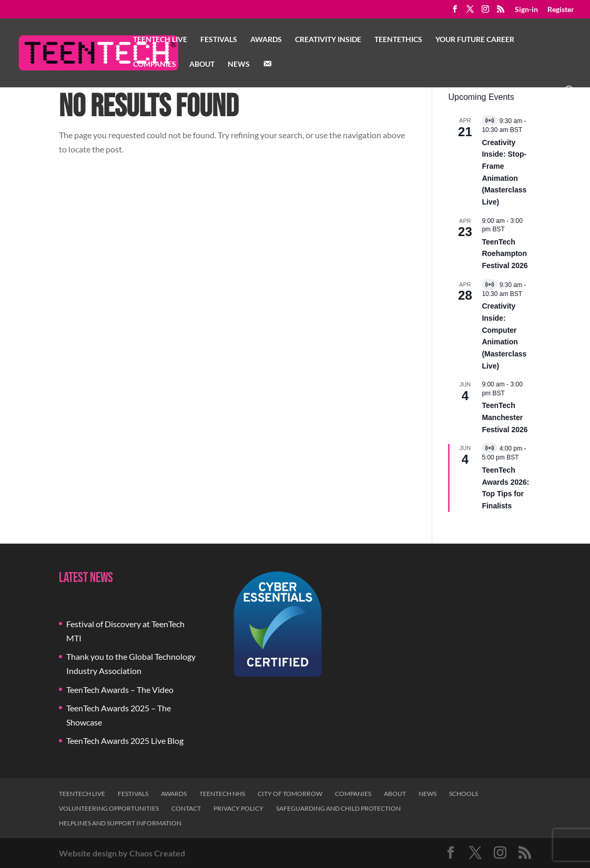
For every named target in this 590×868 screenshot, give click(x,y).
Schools (464, 794)
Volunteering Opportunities (109, 808)
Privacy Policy (238, 808)
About (202, 64)
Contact (186, 808)
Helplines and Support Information (120, 823)
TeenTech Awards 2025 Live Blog (125, 741)
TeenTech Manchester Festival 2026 (505, 417)
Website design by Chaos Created (122, 853)
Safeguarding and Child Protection (338, 808)
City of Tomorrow (290, 794)
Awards (266, 40)
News (239, 64)
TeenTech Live (160, 40)
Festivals (219, 40)
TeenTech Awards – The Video (120, 690)
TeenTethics (398, 40)
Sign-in (526, 10)
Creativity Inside (328, 40)
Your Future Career (475, 40)
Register (561, 10)
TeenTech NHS (222, 794)
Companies (155, 64)
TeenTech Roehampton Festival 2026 (505, 254)
